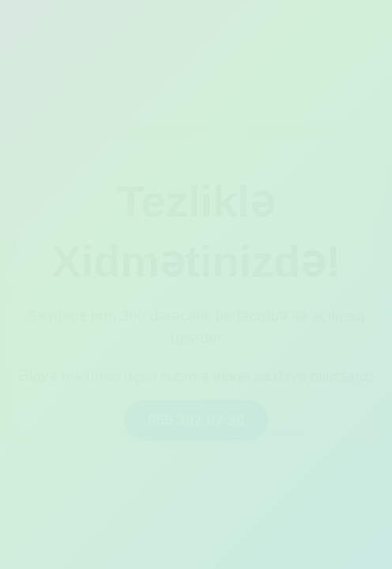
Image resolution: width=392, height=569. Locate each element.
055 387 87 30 (196, 420)
